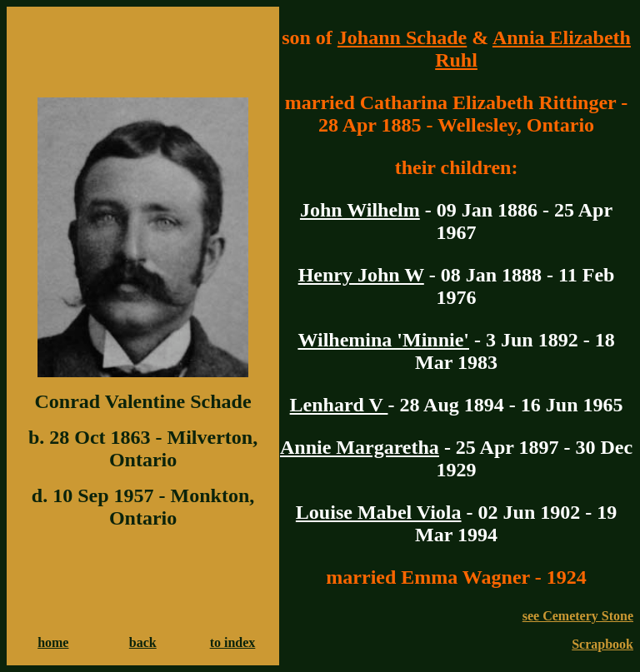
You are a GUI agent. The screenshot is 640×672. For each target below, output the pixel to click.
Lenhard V (339, 405)
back (143, 642)
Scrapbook (602, 644)
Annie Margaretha (360, 447)
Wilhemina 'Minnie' (383, 340)
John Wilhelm (360, 210)
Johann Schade (402, 37)
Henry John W (361, 275)
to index (233, 642)
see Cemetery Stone (578, 616)
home (53, 642)
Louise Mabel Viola (379, 512)
